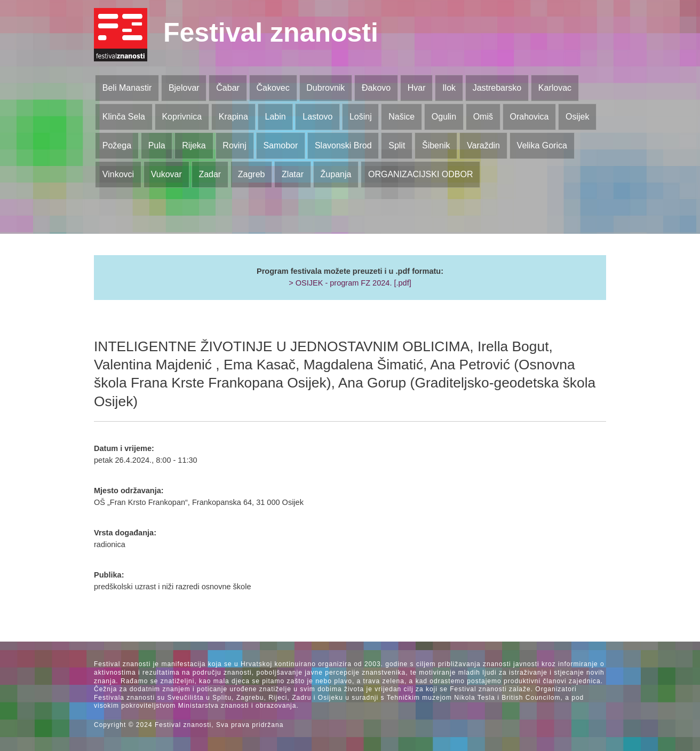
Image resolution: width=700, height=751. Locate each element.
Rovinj (234, 145)
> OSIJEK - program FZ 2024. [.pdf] (350, 283)
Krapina (233, 117)
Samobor (280, 145)
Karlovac (555, 88)
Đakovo (376, 88)
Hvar (417, 88)
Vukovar (166, 174)
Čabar (228, 88)
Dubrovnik (325, 88)
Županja (336, 174)
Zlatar (293, 174)
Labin (275, 117)
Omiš (483, 117)
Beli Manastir (127, 88)
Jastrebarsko (497, 88)
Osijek (577, 117)
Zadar (210, 174)
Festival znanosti (271, 33)
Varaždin (483, 145)
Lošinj (361, 117)
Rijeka (194, 145)
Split (397, 145)
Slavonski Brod (343, 145)
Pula (157, 145)
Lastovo (317, 117)
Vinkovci (118, 174)
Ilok (449, 88)
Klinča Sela (124, 117)
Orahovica (530, 117)
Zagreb (252, 174)
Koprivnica (182, 117)
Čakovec (273, 88)
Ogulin (444, 117)
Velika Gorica (542, 145)
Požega (117, 145)
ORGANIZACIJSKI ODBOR (420, 174)
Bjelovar (184, 88)
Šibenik (436, 145)
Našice (401, 117)
